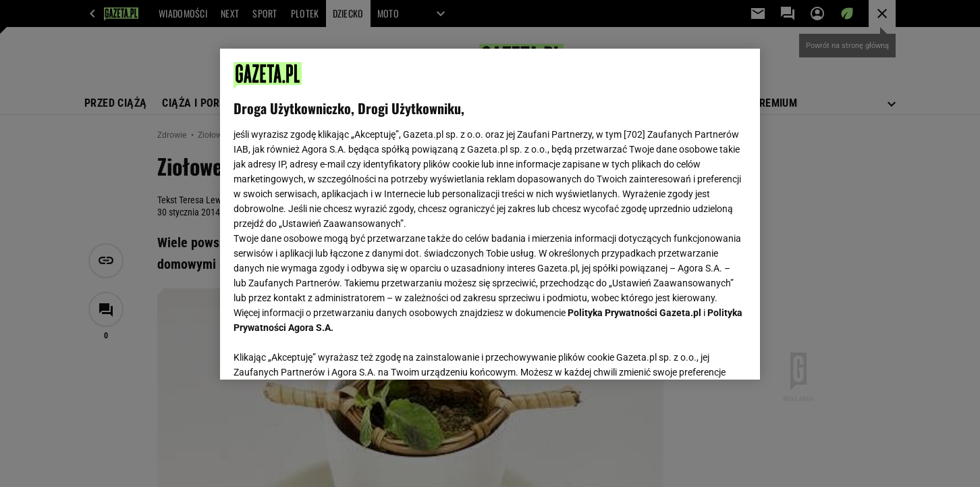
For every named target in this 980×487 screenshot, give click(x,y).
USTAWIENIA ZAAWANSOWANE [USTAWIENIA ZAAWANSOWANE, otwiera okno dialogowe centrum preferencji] (322, 353)
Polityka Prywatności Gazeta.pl (634, 313)
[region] (490, 214)
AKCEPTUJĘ (701, 353)
